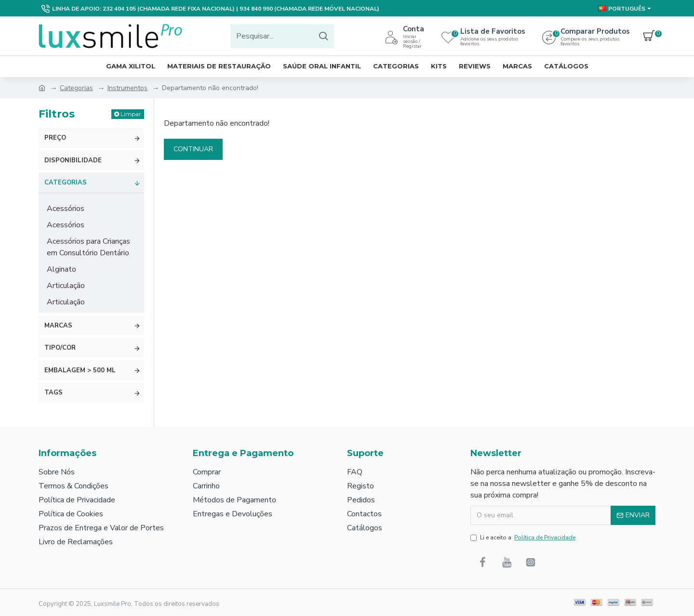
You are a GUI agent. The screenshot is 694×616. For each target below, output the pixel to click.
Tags (53, 393)
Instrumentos (127, 88)
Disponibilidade (73, 160)
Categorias (76, 88)
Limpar (131, 114)
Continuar (193, 149)
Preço (55, 138)
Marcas (58, 326)
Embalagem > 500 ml (80, 370)
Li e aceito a (524, 537)
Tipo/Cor (60, 348)
